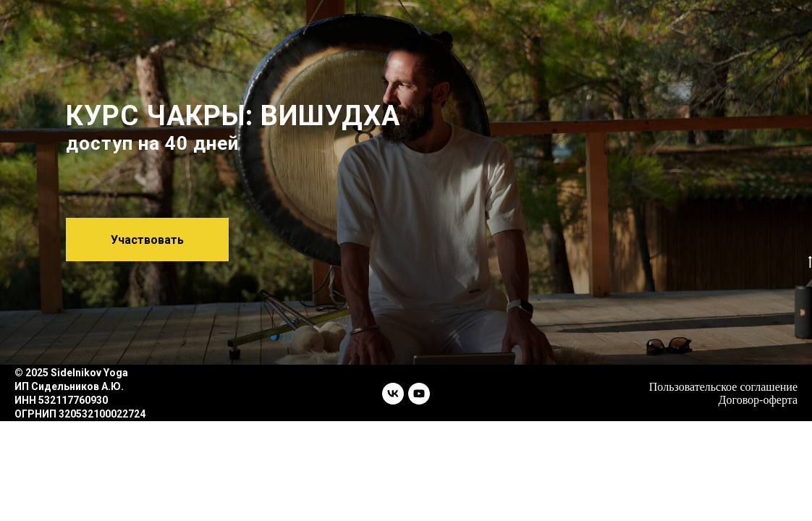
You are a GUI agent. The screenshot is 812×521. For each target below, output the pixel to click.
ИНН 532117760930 (61, 400)
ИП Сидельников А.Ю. (69, 386)
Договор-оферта (758, 400)
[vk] (393, 394)
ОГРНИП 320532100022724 (80, 414)
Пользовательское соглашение (723, 387)
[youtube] (419, 394)
